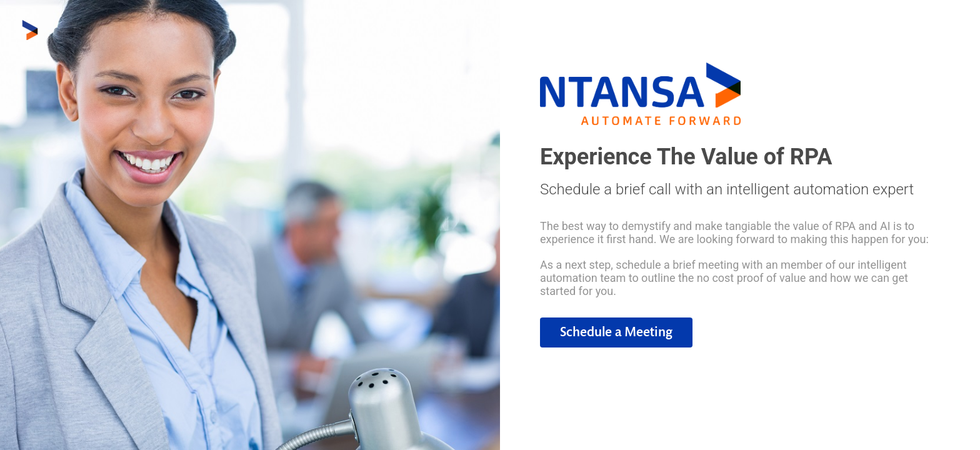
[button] (616, 332)
